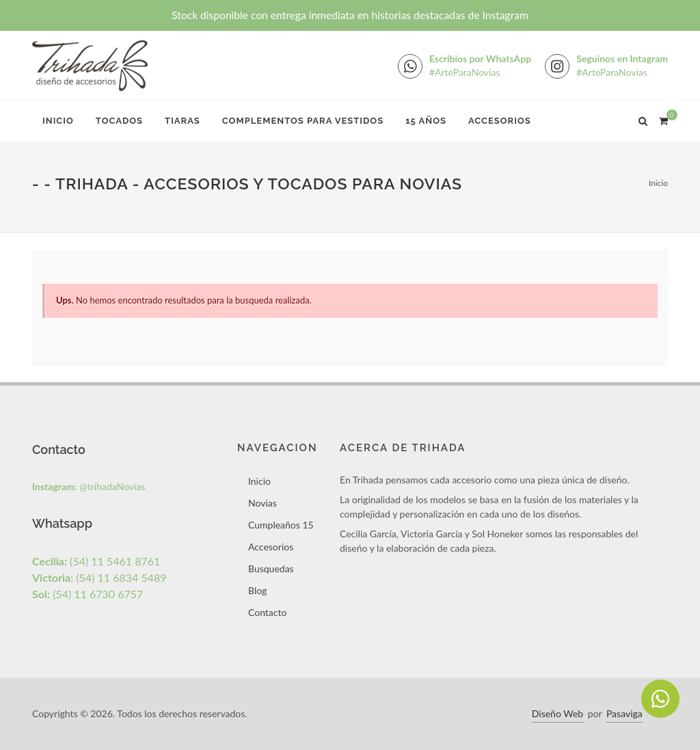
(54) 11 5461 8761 (96, 561)
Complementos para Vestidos (303, 121)
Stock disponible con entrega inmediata (350, 15)
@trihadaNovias (89, 486)
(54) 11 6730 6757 (87, 594)
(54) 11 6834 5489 (99, 577)
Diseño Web (557, 713)
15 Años (426, 121)
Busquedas (271, 568)
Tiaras (183, 121)
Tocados (119, 121)
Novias (262, 503)
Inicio (58, 121)
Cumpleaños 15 (281, 525)
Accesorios (500, 121)
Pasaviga (624, 713)
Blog (257, 590)
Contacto (267, 612)
